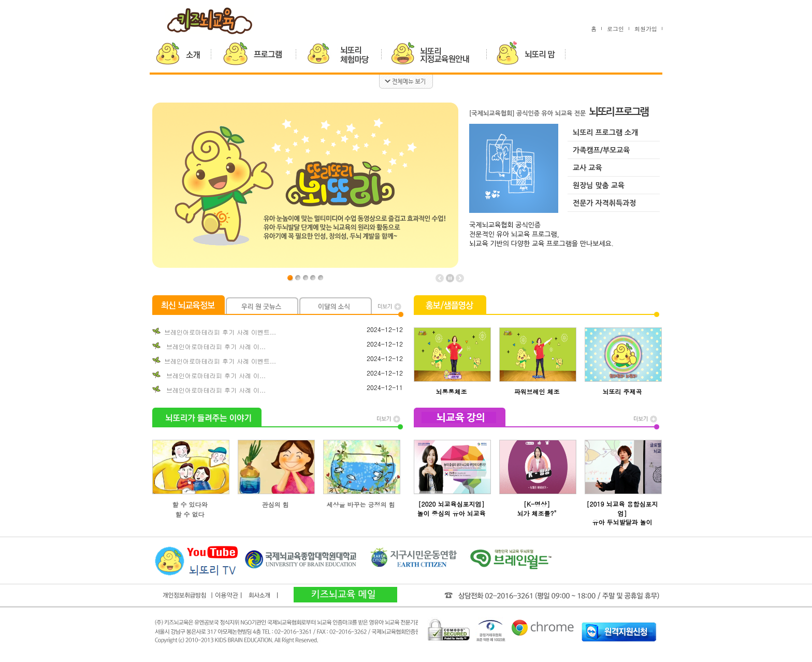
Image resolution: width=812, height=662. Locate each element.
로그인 (615, 29)
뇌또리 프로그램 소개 (605, 133)
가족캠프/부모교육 (601, 150)
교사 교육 (588, 168)
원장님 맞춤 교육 (599, 185)
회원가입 (646, 29)
